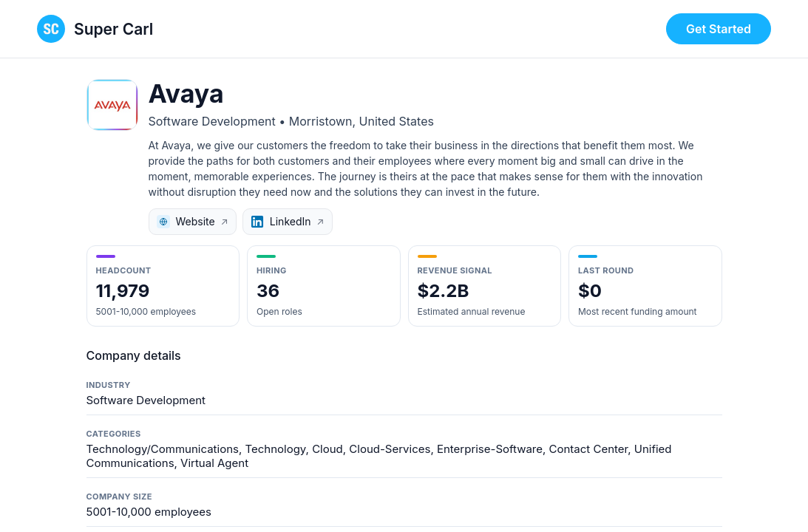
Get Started (719, 29)
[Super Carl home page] (95, 29)
